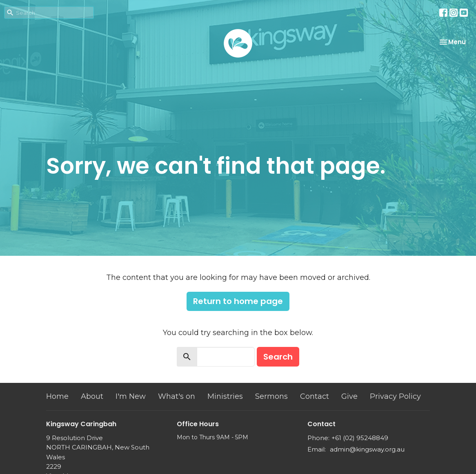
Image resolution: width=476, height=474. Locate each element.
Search (278, 357)
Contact (315, 396)
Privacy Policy (395, 396)
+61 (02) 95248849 (360, 438)
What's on (177, 396)
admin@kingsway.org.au (367, 449)
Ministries (225, 396)
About (92, 396)
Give (349, 396)
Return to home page (238, 301)
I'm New (131, 396)
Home (57, 396)
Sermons (271, 396)
